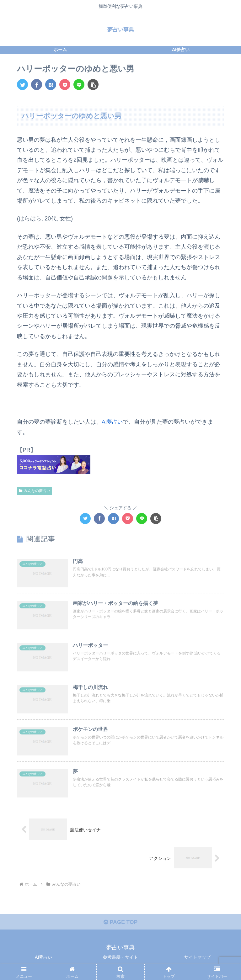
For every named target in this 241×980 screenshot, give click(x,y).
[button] (93, 85)
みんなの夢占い (35, 491)
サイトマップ (197, 959)
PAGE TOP (120, 924)
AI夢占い (113, 422)
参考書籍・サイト (120, 959)
